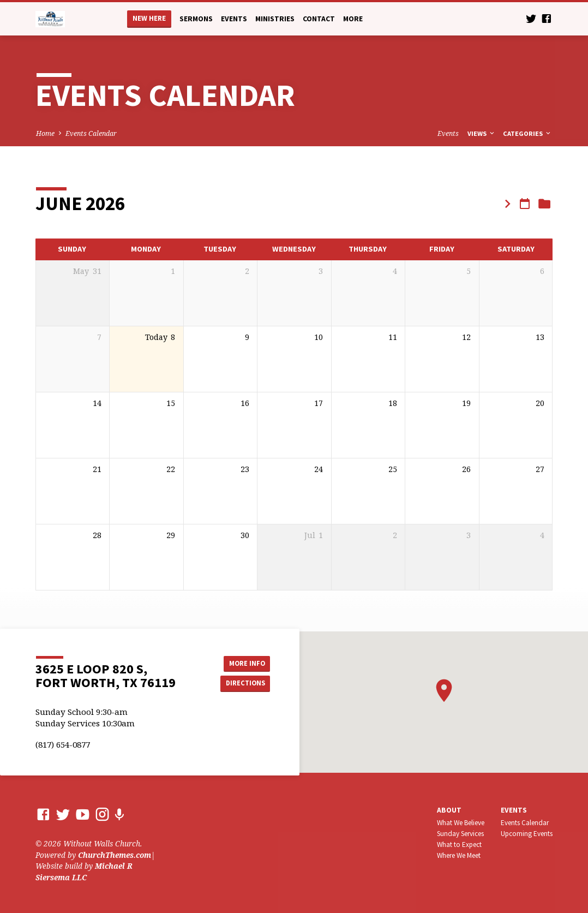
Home (45, 133)
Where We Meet (459, 855)
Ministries (275, 19)
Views (482, 133)
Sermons (196, 19)
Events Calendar (91, 133)
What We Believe (461, 823)
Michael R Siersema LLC (84, 871)
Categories (527, 133)
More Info (242, 662)
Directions (243, 684)
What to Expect (459, 845)
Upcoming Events (527, 834)
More (353, 19)
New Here (149, 18)
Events (234, 19)
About (449, 810)
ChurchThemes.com (115, 855)
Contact (319, 19)
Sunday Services (460, 834)
